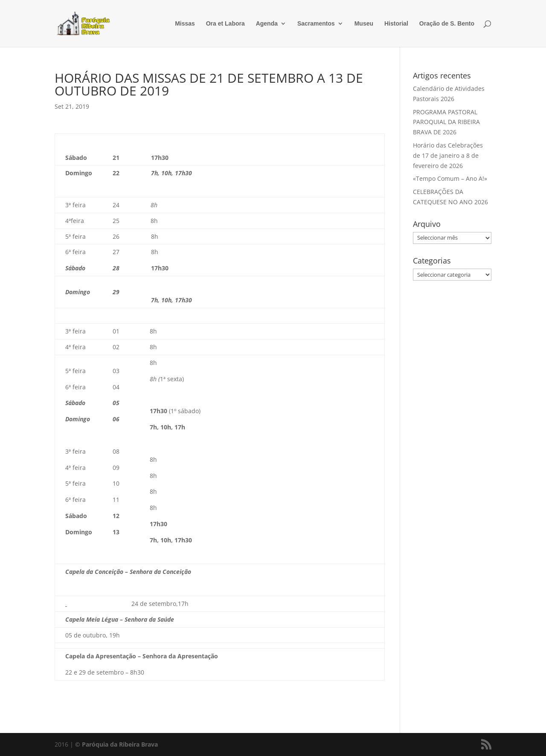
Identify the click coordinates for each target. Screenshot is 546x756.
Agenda (267, 24)
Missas (185, 24)
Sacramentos (316, 24)
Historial (396, 24)
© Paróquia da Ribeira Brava (116, 744)
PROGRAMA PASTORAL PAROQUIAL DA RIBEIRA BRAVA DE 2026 (446, 122)
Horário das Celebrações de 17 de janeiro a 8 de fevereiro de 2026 (448, 155)
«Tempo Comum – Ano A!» (450, 178)
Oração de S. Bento (447, 24)
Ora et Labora (225, 24)
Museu (364, 24)
